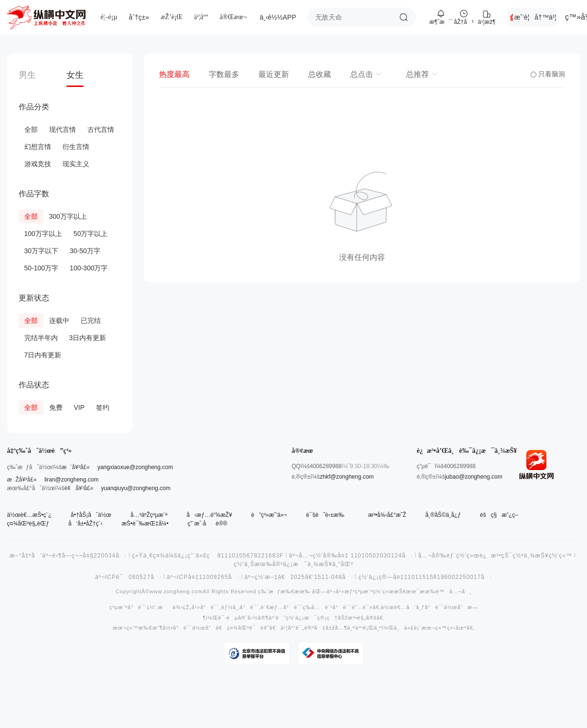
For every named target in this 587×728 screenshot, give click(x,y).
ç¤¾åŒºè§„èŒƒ (28, 524)
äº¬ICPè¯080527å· (128, 577)
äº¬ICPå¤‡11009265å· (203, 577)
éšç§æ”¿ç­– (499, 515)
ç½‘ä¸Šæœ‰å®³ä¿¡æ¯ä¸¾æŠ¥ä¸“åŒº (294, 564)
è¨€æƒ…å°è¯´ (282, 607)
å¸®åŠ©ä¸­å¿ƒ (443, 515)
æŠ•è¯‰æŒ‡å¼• (145, 524)
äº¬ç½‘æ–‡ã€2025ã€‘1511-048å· (299, 577)
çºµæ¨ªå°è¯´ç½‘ (133, 607)
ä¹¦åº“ (201, 17)
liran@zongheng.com (72, 480)
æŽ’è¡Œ (171, 17)
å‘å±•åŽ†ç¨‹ (85, 524)
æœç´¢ (404, 17)
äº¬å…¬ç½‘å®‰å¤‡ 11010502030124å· (351, 556)
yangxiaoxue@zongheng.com (135, 467)
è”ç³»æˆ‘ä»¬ (269, 515)
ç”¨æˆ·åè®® (208, 524)
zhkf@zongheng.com (347, 477)
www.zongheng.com (176, 592)
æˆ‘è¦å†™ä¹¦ (535, 17)
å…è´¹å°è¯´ (331, 607)
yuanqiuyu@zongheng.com (136, 488)
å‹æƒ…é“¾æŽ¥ (209, 515)
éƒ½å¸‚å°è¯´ (240, 607)
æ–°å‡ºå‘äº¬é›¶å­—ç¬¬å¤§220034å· (68, 556)
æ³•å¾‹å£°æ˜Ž (387, 515)
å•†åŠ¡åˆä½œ (91, 515)
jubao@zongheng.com (473, 477)
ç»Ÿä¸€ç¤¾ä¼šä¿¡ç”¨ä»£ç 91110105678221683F (208, 556)
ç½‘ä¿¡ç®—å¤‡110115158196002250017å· (425, 577)
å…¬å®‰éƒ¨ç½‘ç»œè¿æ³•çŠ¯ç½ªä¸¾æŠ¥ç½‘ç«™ (495, 556)
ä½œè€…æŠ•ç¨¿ (30, 515)
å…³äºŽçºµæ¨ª (149, 515)
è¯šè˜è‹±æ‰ (328, 515)
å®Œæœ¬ (233, 17)
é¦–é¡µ (109, 17)
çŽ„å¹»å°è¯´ (201, 607)
